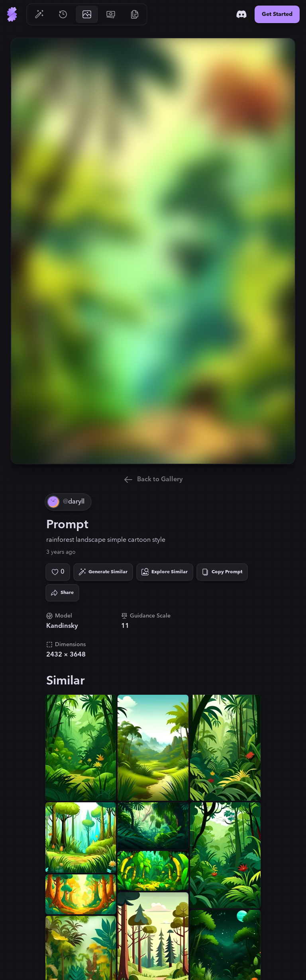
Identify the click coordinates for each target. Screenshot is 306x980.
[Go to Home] (12, 14)
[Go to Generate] (39, 14)
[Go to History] (63, 14)
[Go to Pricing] (111, 14)
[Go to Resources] (135, 14)
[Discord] (241, 14)
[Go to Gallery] (87, 14)
